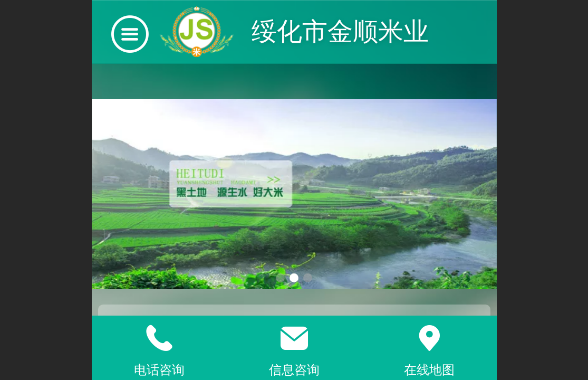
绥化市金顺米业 (340, 31)
